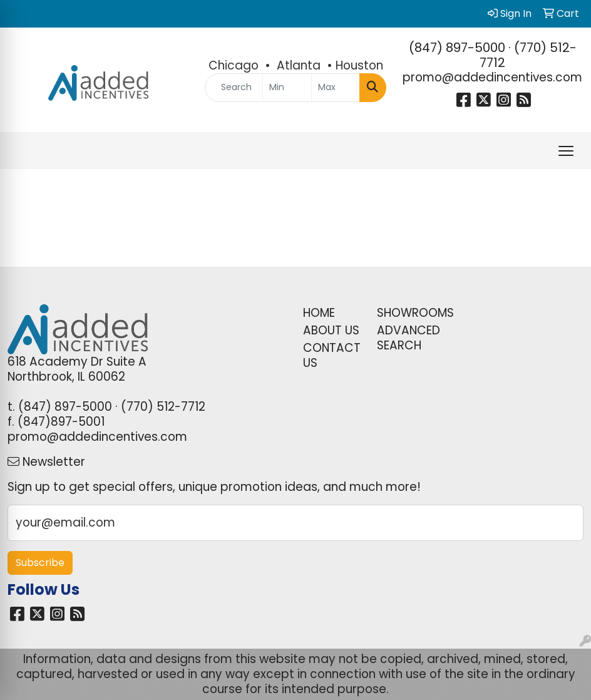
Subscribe (40, 563)
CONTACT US (332, 355)
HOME (319, 313)
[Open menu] (566, 151)
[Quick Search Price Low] (287, 88)
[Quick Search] (234, 88)
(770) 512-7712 (528, 55)
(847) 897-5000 (457, 48)
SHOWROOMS (406, 313)
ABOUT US (331, 330)
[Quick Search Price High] (336, 88)
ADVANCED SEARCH (406, 338)
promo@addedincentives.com (492, 77)
